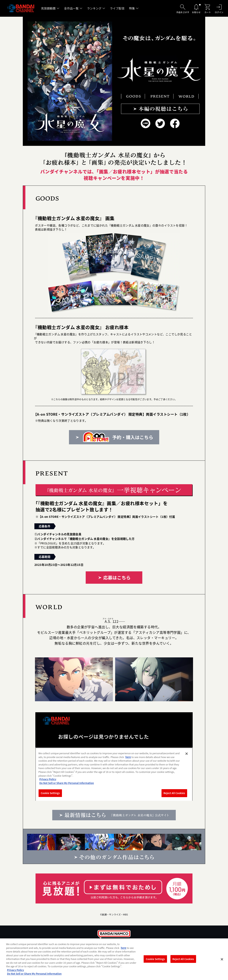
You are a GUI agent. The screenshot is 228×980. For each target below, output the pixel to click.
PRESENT (159, 96)
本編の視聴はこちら (160, 109)
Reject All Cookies (183, 959)
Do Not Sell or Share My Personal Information (34, 974)
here (124, 948)
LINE (146, 124)
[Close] (222, 959)
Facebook (175, 124)
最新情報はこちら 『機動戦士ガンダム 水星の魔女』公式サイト (114, 815)
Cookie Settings (155, 959)
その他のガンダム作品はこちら (114, 846)
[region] (114, 959)
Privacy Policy (15, 970)
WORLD (186, 96)
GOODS (133, 96)
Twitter (160, 124)
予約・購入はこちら (114, 437)
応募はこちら (114, 578)
